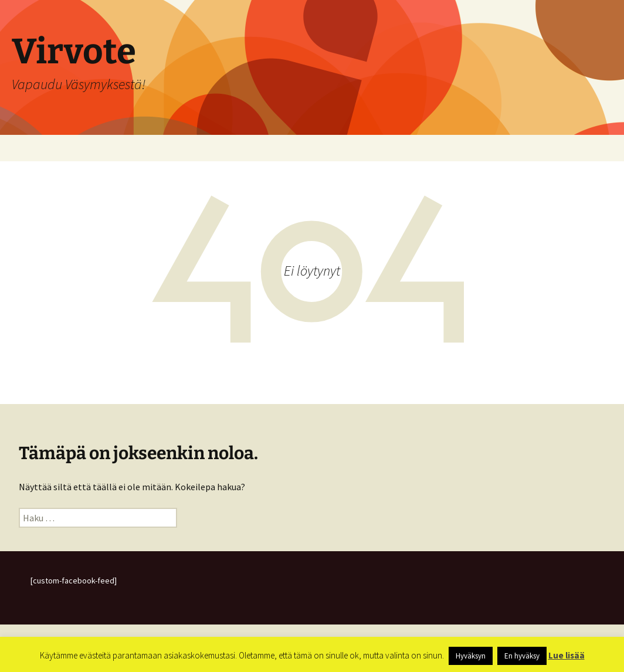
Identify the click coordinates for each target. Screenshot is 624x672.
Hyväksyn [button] (471, 656)
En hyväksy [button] (522, 656)
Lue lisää (567, 655)
